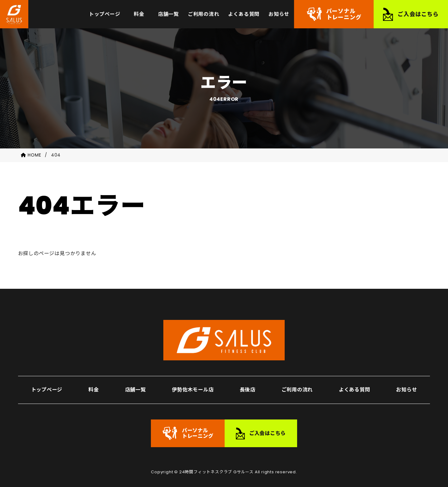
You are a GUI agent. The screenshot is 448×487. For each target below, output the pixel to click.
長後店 (247, 384)
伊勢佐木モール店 (192, 384)
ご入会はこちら (418, 15)
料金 (93, 384)
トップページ (47, 384)
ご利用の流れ (297, 384)
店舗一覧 (134, 384)
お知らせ (407, 384)
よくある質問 (355, 384)
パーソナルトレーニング (344, 15)
